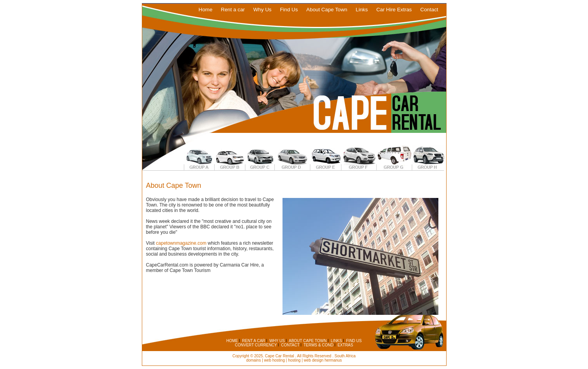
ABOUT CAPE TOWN (308, 341)
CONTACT (290, 345)
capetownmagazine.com (181, 243)
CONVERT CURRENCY (256, 345)
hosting (294, 360)
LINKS (336, 341)
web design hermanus (323, 360)
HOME (232, 341)
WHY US (277, 341)
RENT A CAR (253, 341)
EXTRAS (345, 345)
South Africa (345, 356)
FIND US (354, 341)
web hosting (275, 360)
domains (254, 360)
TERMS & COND (319, 345)
